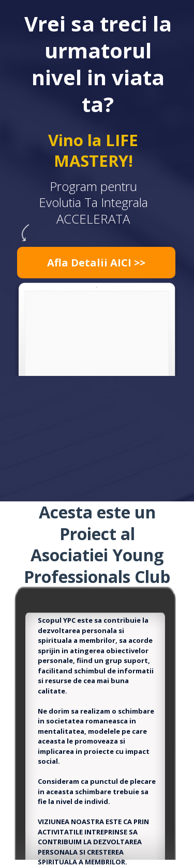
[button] (96, 263)
